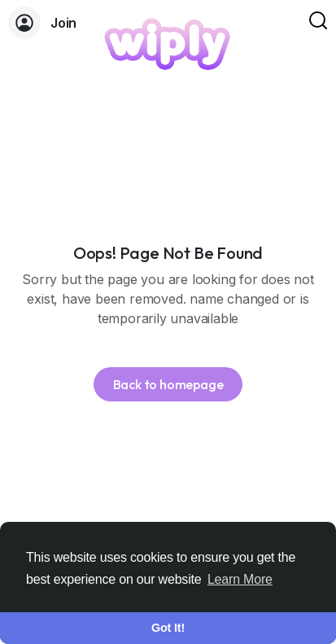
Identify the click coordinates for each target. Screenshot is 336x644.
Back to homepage (168, 384)
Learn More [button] (240, 579)
